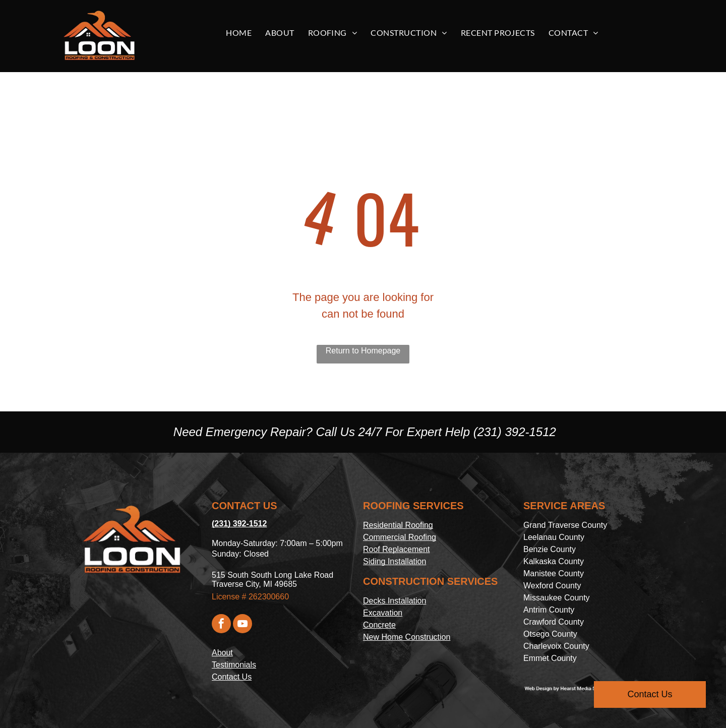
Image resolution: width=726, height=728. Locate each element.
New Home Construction (407, 637)
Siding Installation (395, 561)
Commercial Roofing (400, 537)
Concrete (379, 625)
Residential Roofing (398, 525)
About (222, 653)
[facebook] (221, 625)
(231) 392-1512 (515, 432)
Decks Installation (395, 601)
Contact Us (232, 677)
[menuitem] (243, 33)
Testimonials (234, 665)
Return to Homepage (363, 351)
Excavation (383, 613)
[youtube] (243, 625)
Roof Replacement (397, 549)
